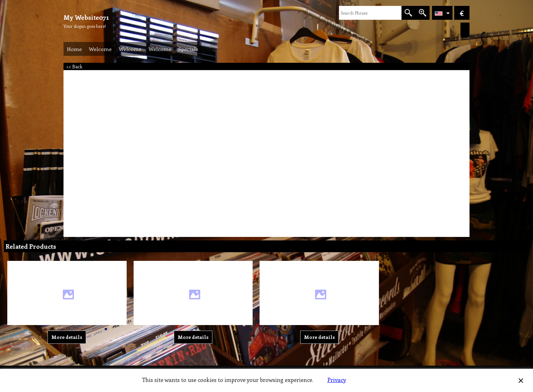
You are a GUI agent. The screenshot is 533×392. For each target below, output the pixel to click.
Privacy (337, 380)
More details (67, 337)
